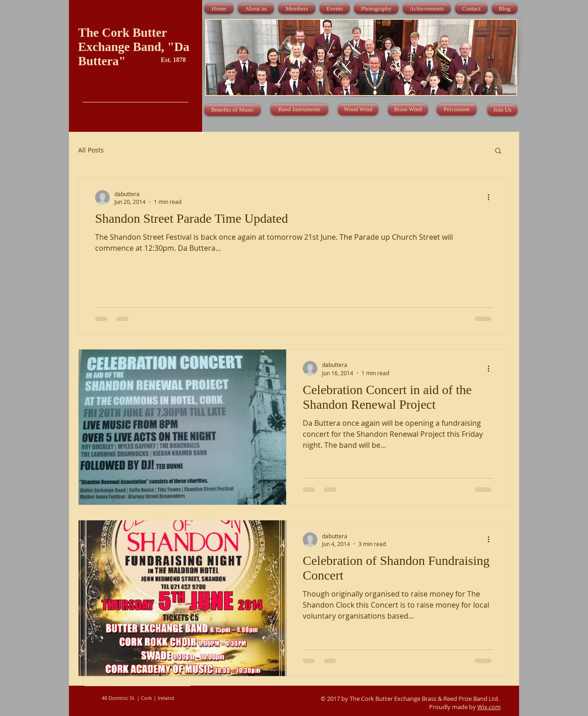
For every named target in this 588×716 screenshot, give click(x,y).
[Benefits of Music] (232, 110)
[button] (498, 151)
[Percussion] (457, 110)
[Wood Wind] (358, 110)
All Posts (91, 150)
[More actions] (492, 197)
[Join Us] (502, 110)
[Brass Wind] (408, 110)
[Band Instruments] (299, 110)
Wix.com (489, 707)
